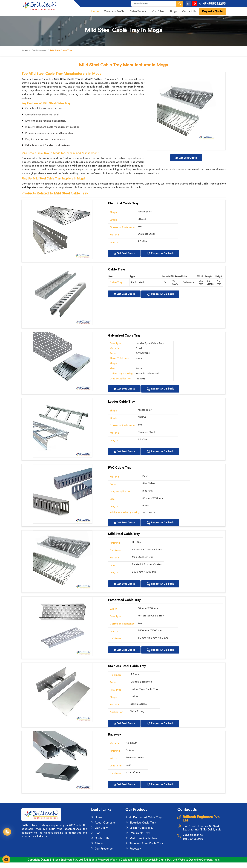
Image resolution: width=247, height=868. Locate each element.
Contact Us (189, 11)
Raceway (135, 849)
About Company (105, 823)
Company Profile (114, 11)
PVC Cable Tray (140, 833)
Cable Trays (138, 11)
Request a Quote (212, 11)
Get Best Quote (124, 253)
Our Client (159, 11)
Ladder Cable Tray (141, 828)
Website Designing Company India (199, 860)
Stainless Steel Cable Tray (146, 843)
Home (95, 11)
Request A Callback (160, 254)
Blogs (174, 11)
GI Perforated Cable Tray (145, 817)
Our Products (39, 51)
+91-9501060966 (193, 839)
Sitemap (100, 843)
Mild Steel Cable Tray (143, 838)
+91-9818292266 (212, 4)
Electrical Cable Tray (143, 823)
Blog (98, 833)
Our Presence (104, 849)
